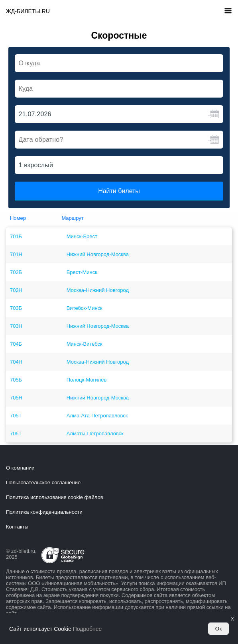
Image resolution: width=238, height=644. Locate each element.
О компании (20, 468)
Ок (218, 629)
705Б (16, 380)
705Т (16, 416)
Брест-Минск (82, 272)
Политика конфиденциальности (44, 512)
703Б (16, 308)
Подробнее (88, 629)
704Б (16, 344)
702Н (16, 290)
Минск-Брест (82, 236)
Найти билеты (119, 191)
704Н (16, 362)
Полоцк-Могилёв (87, 380)
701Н (16, 254)
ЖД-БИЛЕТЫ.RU (28, 11)
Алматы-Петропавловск (95, 434)
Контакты (17, 527)
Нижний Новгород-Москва (98, 254)
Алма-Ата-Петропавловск (97, 416)
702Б (16, 272)
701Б (16, 236)
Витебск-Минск (85, 308)
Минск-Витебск (85, 344)
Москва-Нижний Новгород (98, 290)
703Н (16, 326)
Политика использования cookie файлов (55, 497)
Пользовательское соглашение (43, 483)
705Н (16, 398)
